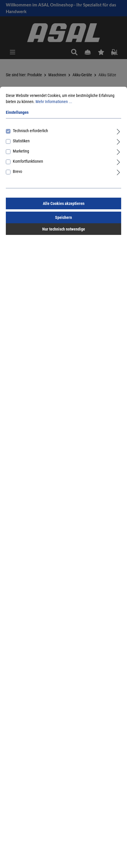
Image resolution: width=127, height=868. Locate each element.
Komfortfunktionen (28, 161)
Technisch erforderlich (30, 131)
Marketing (21, 151)
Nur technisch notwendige (64, 229)
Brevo (17, 171)
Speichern (63, 217)
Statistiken (21, 141)
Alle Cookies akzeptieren (64, 203)
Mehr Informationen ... (54, 102)
